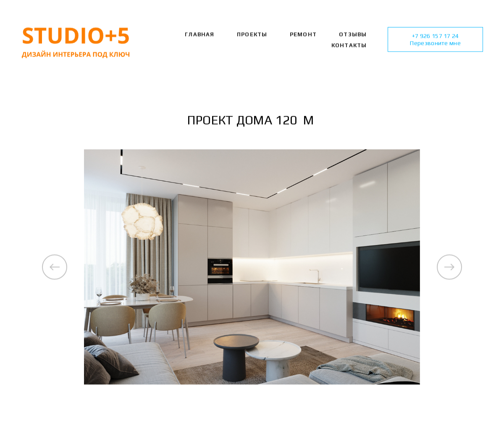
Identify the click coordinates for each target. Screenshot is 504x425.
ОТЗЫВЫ (353, 35)
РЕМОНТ (303, 35)
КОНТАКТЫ (349, 46)
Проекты (252, 35)
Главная (199, 35)
